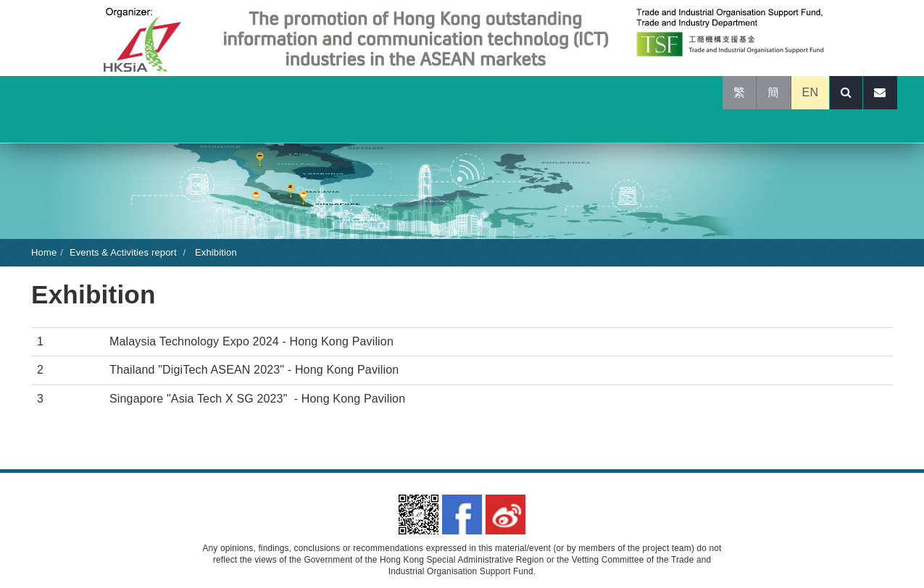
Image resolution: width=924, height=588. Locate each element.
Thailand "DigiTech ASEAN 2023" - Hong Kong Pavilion (254, 370)
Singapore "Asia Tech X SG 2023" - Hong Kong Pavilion (257, 399)
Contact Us (726, 126)
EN (811, 92)
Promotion (121, 126)
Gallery (190, 126)
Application (494, 126)
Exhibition (215, 252)
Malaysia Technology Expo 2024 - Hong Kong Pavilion (251, 341)
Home (44, 252)
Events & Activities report (612, 126)
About (55, 126)
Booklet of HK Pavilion (383, 126)
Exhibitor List (266, 126)
